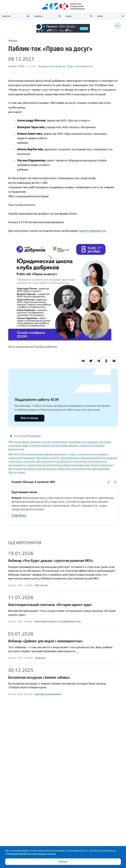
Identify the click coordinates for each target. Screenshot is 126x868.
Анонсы (13, 41)
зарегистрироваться (92, 231)
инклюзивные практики (27, 442)
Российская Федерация (27, 436)
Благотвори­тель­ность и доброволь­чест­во (58, 621)
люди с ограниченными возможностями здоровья (50, 446)
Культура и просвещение (52, 66)
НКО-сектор (41, 585)
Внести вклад (29, 418)
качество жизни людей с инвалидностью (64, 442)
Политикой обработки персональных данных (31, 854)
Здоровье (40, 658)
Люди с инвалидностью (80, 66)
